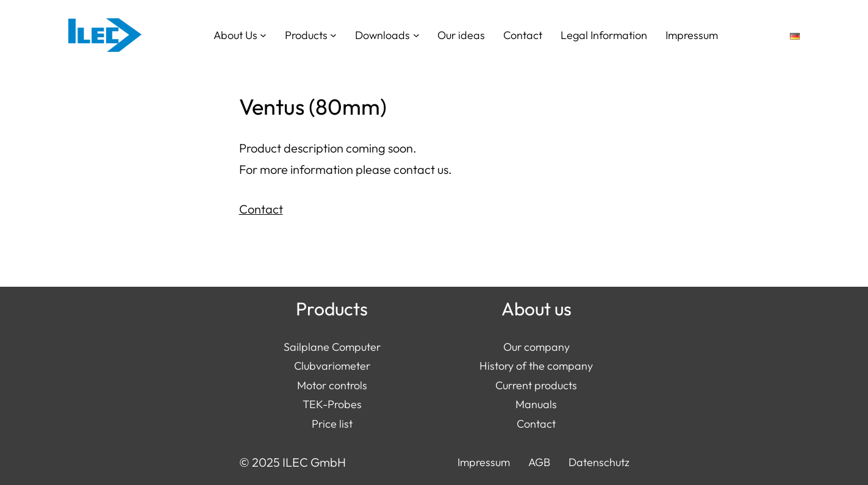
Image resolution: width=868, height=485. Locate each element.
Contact (261, 209)
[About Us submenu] (263, 35)
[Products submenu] (333, 35)
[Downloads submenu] (416, 35)
